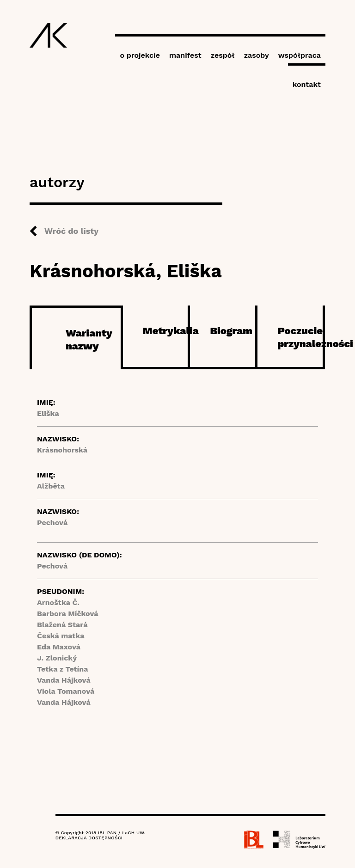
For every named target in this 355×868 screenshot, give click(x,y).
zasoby (257, 55)
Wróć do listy (71, 231)
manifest (185, 55)
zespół (223, 55)
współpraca (300, 55)
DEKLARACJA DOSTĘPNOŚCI (89, 838)
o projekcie (140, 55)
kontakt (307, 84)
